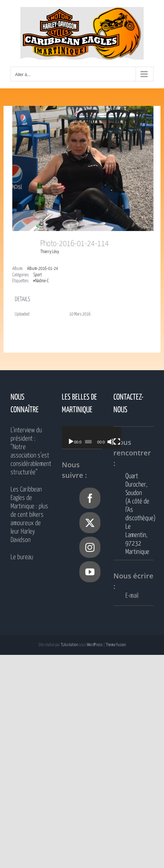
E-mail (132, 596)
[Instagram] (90, 547)
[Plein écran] (124, 442)
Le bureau (22, 557)
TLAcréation (69, 645)
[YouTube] (90, 572)
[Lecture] (71, 442)
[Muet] (116, 442)
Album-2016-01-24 (42, 269)
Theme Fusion (116, 645)
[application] (96, 438)
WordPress (95, 645)
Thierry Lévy (50, 252)
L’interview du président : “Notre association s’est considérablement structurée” (31, 451)
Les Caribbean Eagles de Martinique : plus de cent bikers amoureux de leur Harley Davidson (29, 515)
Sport (38, 275)
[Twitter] (90, 523)
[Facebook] (90, 498)
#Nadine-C (41, 281)
